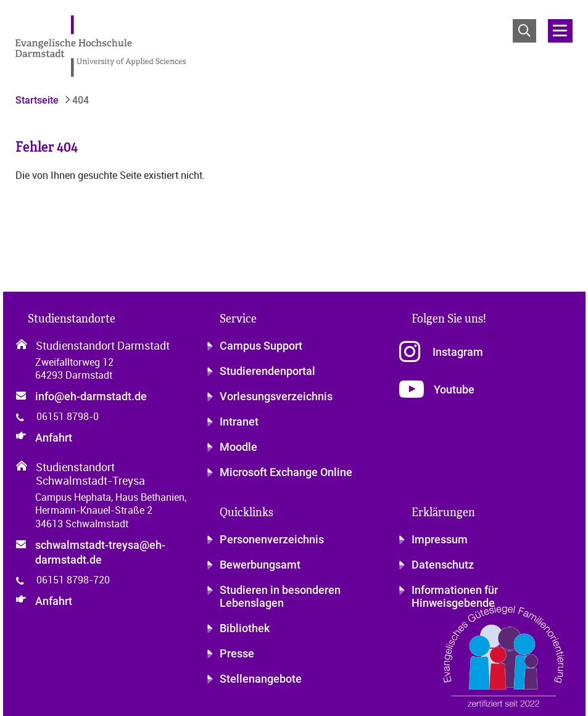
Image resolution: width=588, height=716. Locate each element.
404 (79, 100)
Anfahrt (54, 438)
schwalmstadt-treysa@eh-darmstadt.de (100, 552)
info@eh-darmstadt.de (91, 396)
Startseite (37, 100)
